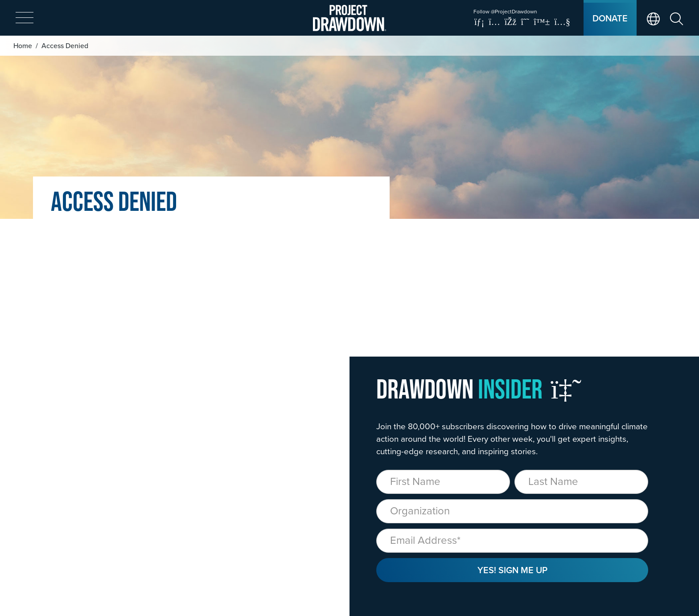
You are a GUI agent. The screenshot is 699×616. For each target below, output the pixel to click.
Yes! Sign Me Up (512, 570)
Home (23, 45)
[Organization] (512, 511)
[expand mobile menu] (25, 18)
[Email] (512, 541)
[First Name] (443, 482)
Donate (610, 18)
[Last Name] (581, 482)
